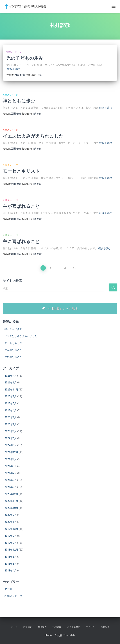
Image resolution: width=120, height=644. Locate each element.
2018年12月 (11, 550)
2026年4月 (11, 376)
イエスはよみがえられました (33, 136)
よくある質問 (74, 627)
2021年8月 (11, 466)
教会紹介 (28, 627)
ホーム (14, 627)
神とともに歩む (19, 101)
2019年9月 (11, 536)
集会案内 (42, 627)
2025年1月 (11, 424)
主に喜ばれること (21, 241)
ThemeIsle (69, 635)
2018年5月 (11, 564)
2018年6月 (11, 557)
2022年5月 (11, 445)
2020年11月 (11, 501)
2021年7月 (11, 473)
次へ (74, 268)
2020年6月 (11, 522)
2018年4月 (11, 571)
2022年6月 (11, 438)
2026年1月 (11, 383)
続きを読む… (14, 69)
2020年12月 (11, 494)
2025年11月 (11, 390)
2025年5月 (11, 403)
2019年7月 (11, 543)
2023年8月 (11, 431)
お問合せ (105, 627)
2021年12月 (11, 452)
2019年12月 (11, 529)
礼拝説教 (57, 627)
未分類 (8, 589)
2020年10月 (11, 508)
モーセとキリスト (21, 171)
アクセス (90, 627)
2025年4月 (11, 411)
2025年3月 (11, 417)
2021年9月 (11, 459)
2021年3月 (11, 487)
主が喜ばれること (21, 206)
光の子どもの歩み (25, 58)
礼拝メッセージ (14, 52)
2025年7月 (11, 396)
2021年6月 (11, 480)
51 (65, 268)
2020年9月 (11, 515)
